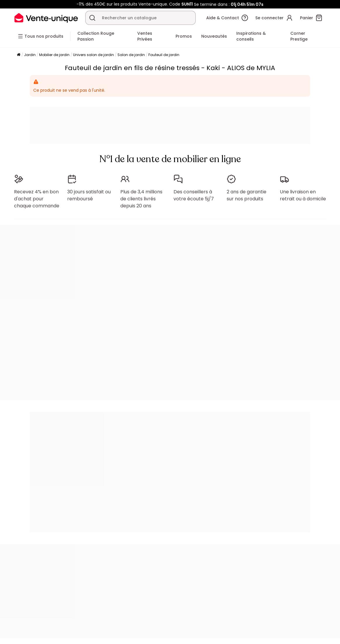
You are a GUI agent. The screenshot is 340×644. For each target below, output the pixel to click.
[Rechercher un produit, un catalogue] (92, 18)
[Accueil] (19, 55)
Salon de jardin (131, 55)
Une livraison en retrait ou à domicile (303, 195)
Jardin (30, 55)
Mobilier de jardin (54, 55)
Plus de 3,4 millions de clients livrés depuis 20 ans (141, 199)
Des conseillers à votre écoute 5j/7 (194, 195)
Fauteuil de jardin (164, 55)
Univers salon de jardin (93, 55)
